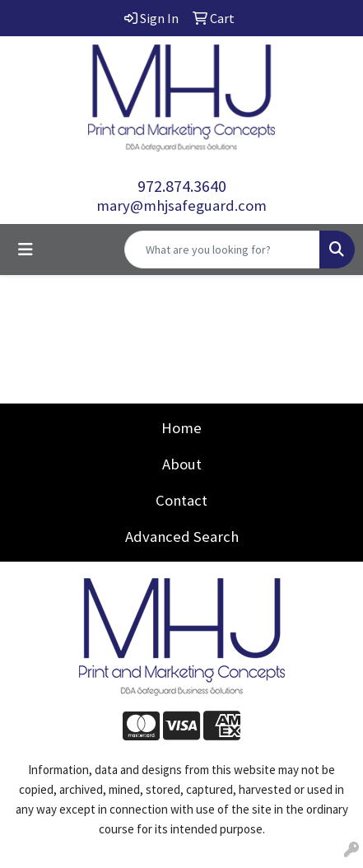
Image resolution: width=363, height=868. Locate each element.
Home (181, 428)
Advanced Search (182, 537)
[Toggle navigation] (26, 250)
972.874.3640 (182, 186)
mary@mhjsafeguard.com (181, 205)
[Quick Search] (222, 250)
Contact (181, 500)
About (182, 464)
